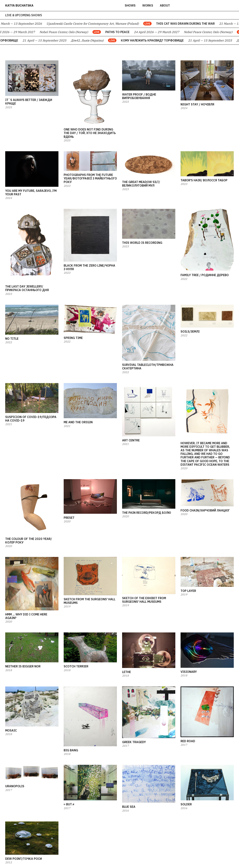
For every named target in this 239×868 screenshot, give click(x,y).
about (165, 5)
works (148, 5)
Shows (130, 5)
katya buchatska (19, 5)
